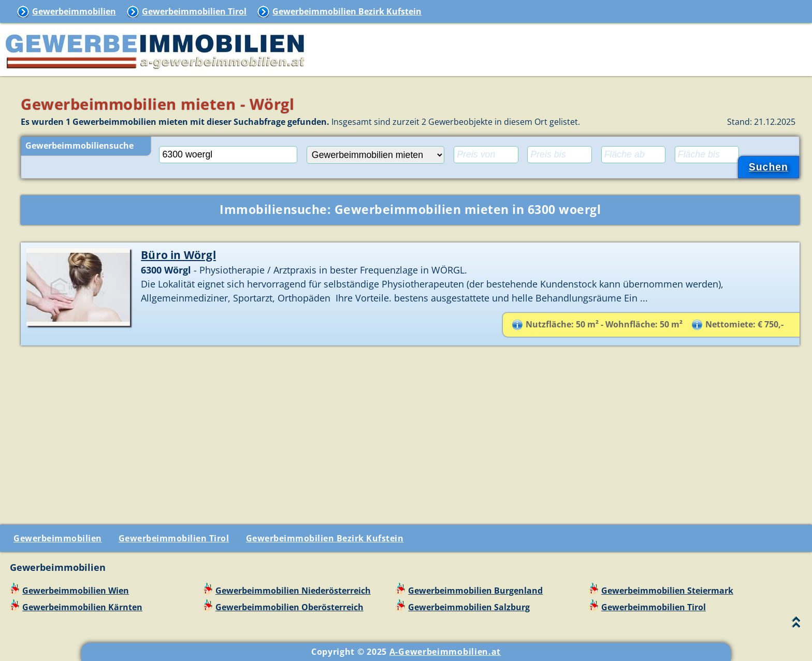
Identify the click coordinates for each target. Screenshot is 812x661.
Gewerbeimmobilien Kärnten (82, 607)
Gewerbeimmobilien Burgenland (475, 591)
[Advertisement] (410, 431)
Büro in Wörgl (178, 255)
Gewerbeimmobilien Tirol (194, 11)
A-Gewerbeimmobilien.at (445, 652)
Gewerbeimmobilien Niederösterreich (293, 591)
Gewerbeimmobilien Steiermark (667, 591)
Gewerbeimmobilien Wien (76, 591)
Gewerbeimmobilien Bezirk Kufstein (347, 11)
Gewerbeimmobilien (74, 11)
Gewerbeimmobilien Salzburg (469, 607)
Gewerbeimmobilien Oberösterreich (289, 607)
